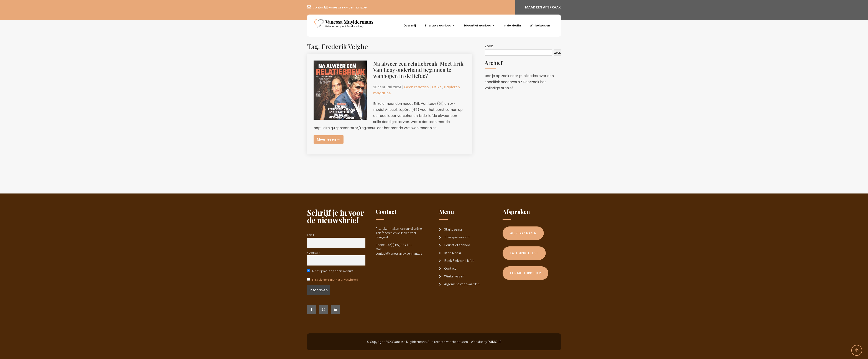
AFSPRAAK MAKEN (523, 233)
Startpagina (453, 229)
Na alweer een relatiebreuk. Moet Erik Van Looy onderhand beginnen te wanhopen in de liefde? (418, 70)
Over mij (410, 25)
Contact (450, 268)
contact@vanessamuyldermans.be (340, 7)
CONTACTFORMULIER (525, 273)
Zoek (489, 46)
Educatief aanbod (477, 25)
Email (310, 235)
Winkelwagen (540, 25)
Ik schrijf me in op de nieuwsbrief (330, 271)
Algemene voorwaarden (462, 284)
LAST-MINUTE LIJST (524, 253)
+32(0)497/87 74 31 (399, 245)
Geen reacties (416, 87)
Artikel (437, 87)
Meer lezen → (329, 139)
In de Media (512, 25)
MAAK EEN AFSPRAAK (543, 7)
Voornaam (314, 252)
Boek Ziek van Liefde (459, 261)
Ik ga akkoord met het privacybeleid (335, 279)
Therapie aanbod (438, 25)
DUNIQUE (495, 342)
